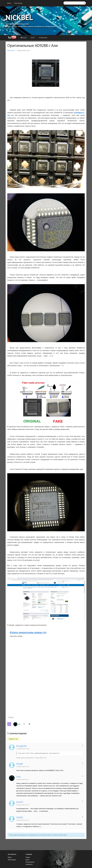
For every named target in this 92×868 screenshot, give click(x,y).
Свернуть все (13, 739)
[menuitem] (9, 3)
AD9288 (11, 717)
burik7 (20, 802)
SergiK (20, 764)
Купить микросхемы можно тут (28, 632)
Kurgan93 (21, 746)
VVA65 (20, 817)
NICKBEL (19, 17)
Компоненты (11, 51)
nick (19, 724)
